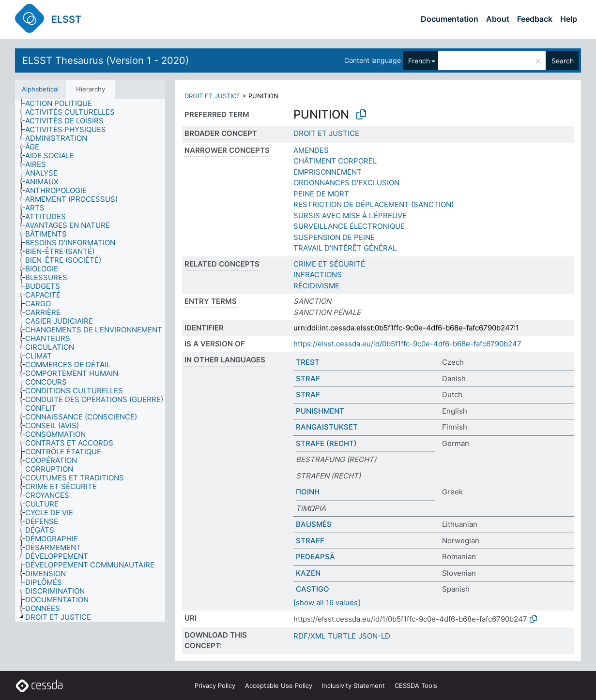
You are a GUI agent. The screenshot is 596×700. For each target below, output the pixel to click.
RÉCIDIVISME (316, 286)
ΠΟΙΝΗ (308, 492)
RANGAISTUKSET (327, 427)
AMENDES (311, 150)
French (419, 61)
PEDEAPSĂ (315, 557)
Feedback (535, 19)
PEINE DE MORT (321, 194)
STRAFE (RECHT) (326, 443)
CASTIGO (313, 589)
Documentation (450, 19)
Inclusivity (353, 685)
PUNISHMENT (320, 411)
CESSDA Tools (416, 685)
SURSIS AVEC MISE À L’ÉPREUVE (350, 216)
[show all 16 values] (327, 603)
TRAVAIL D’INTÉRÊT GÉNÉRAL (345, 248)
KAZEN (308, 573)
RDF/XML (309, 636)
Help (569, 19)
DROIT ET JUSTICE (212, 96)
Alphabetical (40, 89)
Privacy (215, 685)
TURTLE (342, 636)
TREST (308, 362)
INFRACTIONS (318, 275)
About (498, 19)
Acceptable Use (279, 685)
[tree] (90, 361)
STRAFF (310, 541)
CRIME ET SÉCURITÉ (329, 264)
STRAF (308, 379)
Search (563, 61)
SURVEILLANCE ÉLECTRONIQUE (349, 226)
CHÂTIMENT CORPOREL (335, 161)
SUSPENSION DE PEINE (334, 237)
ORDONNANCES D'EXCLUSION (346, 183)
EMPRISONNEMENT (328, 172)
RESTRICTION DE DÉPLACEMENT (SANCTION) (374, 204)
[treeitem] (63, 104)
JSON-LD (374, 636)
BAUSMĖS (314, 524)
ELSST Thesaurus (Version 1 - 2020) (106, 60)
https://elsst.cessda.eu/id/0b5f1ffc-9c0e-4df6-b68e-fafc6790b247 (407, 344)
